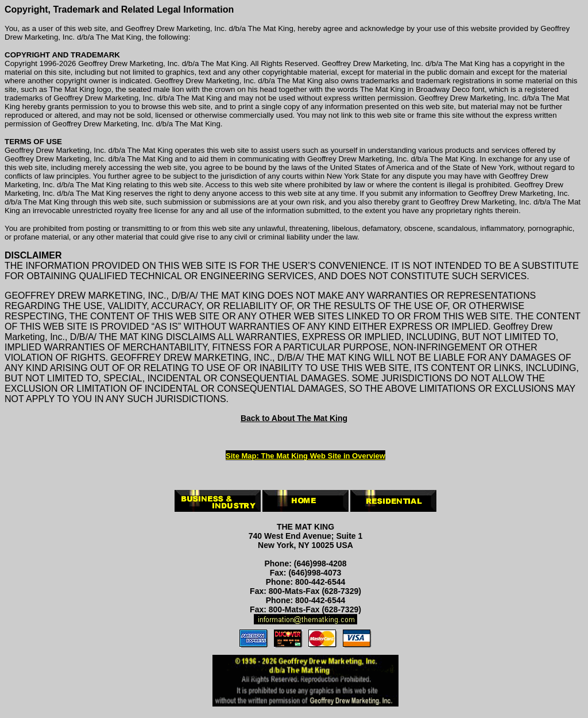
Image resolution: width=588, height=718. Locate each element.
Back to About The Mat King (294, 418)
